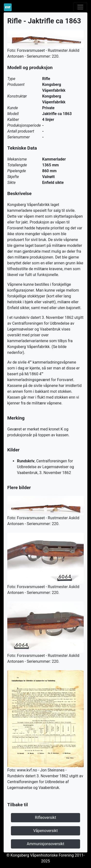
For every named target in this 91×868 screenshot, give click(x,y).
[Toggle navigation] (80, 7)
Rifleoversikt (45, 818)
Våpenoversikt (45, 831)
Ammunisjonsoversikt (45, 844)
